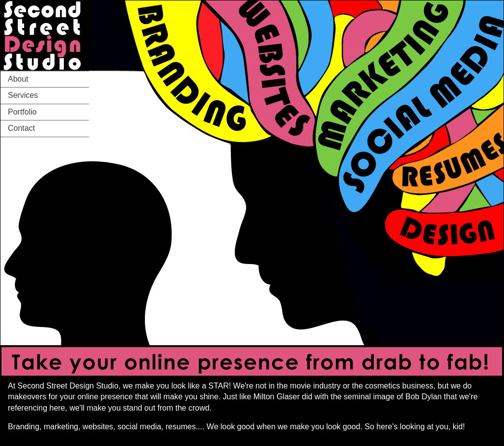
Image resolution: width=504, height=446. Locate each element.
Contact (21, 128)
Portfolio (22, 112)
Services (23, 95)
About (18, 79)
